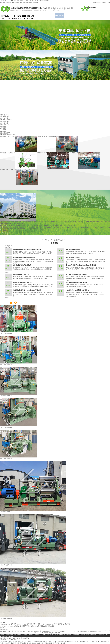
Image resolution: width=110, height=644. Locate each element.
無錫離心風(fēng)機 (81, 635)
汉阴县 (50, 643)
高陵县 (94, 641)
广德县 (38, 643)
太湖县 (20, 641)
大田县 (29, 641)
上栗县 (2, 641)
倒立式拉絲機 (42, 635)
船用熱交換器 (93, 635)
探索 (106, 641)
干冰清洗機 (10, 636)
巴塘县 (77, 641)
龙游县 (26, 643)
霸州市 (64, 641)
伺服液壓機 (52, 635)
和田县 (59, 643)
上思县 (8, 643)
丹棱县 (17, 643)
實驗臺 (87, 635)
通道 (81, 641)
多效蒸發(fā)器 (106, 635)
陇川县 (98, 641)
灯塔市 (102, 641)
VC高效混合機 (4, 636)
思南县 (46, 641)
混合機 (60, 635)
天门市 (54, 643)
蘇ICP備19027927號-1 (11, 628)
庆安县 (33, 641)
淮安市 (15, 641)
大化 (30, 643)
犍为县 (22, 643)
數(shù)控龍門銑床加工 (11, 635)
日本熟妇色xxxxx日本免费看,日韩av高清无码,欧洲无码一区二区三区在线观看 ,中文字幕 (25, 1)
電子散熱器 (32, 635)
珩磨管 (36, 635)
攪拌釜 (47, 635)
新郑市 (42, 641)
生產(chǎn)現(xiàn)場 (6, 333)
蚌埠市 (63, 643)
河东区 (51, 641)
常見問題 (7, 248)
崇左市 (4, 643)
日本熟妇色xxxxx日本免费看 (8, 640)
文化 (42, 643)
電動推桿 (26, 635)
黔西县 (89, 641)
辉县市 (24, 641)
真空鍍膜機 (65, 635)
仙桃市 (34, 643)
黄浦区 (13, 643)
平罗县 (37, 641)
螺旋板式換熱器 (72, 635)
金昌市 (59, 641)
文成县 (73, 641)
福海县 (11, 641)
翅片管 (57, 635)
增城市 (55, 641)
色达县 (6, 641)
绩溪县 (68, 641)
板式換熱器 (99, 635)
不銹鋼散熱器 (20, 635)
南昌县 (45, 643)
